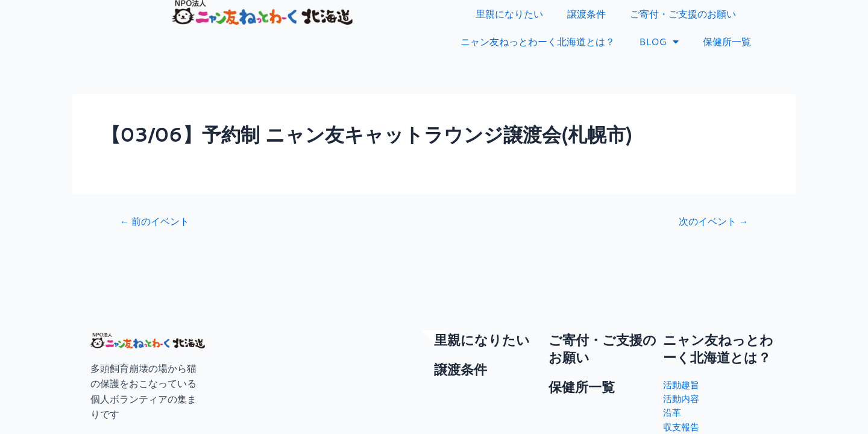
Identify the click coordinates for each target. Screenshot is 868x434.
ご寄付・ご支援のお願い (683, 14)
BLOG (659, 42)
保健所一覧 (727, 41)
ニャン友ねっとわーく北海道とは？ (538, 41)
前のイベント (159, 221)
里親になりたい (509, 14)
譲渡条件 (587, 14)
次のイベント (709, 221)
